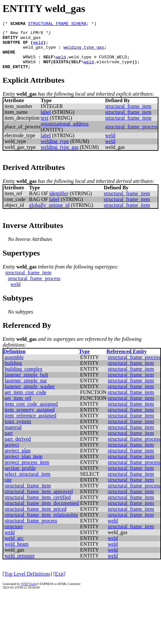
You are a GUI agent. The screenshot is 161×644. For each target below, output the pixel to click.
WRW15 (29, 64)
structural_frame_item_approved (39, 500)
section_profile (20, 477)
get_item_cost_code (25, 401)
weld (38, 46)
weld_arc (14, 547)
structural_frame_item (128, 115)
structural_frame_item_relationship (41, 524)
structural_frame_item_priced (35, 518)
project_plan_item (23, 465)
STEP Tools (28, 593)
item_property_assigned (30, 418)
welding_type (55, 150)
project (12, 453)
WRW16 (29, 69)
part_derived (18, 448)
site (8, 489)
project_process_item (27, 471)
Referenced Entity (127, 360)
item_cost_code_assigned (31, 413)
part (9, 442)
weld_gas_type (39, 52)
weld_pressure (20, 564)
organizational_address (65, 132)
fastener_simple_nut (26, 389)
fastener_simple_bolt (26, 383)
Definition (14, 360)
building (13, 372)
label (46, 121)
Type (84, 360)
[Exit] (59, 583)
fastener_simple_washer (30, 395)
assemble (14, 366)
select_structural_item (27, 483)
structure (14, 535)
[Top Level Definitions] (27, 583)
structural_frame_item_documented (42, 512)
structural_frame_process (131, 135)
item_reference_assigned (30, 424)
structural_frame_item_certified (38, 506)
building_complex (23, 378)
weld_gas (31, 40)
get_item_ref (18, 407)
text (45, 127)
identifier (59, 202)
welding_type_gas (84, 52)
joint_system (18, 430)
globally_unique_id (49, 214)
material (13, 436)
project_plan (18, 459)
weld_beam (17, 553)
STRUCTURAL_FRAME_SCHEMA (57, 24)
